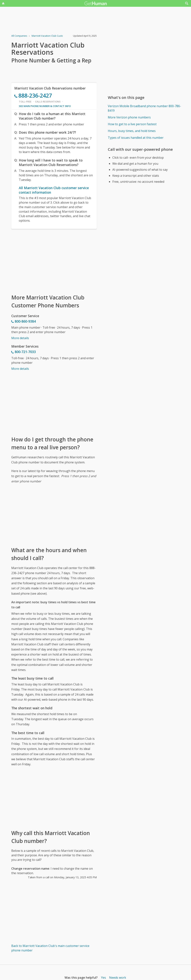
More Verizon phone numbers (129, 117)
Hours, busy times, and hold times (132, 131)
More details (20, 338)
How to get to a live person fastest (132, 124)
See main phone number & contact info (45, 106)
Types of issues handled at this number (136, 138)
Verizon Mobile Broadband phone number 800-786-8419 (144, 108)
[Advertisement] (54, 261)
